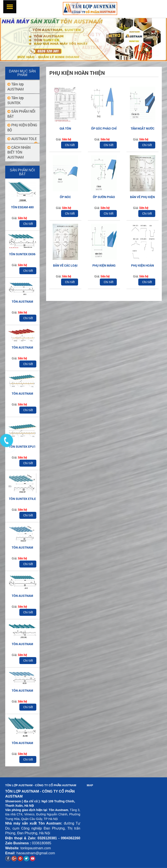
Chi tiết (28, 224)
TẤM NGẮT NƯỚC (143, 128)
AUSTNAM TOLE (22, 139)
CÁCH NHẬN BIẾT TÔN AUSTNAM (19, 152)
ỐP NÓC (65, 197)
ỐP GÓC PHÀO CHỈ (104, 128)
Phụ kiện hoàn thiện (77, 73)
